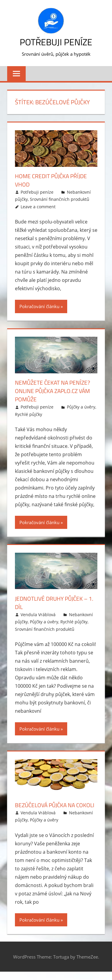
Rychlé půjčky (29, 414)
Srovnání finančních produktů (60, 199)
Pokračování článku (39, 306)
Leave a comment (38, 207)
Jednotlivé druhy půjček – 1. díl (53, 603)
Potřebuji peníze (56, 42)
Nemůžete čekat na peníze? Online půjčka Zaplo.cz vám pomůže (55, 391)
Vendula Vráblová (38, 615)
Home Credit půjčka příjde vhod (53, 180)
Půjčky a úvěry (81, 407)
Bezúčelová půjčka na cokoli (47, 809)
